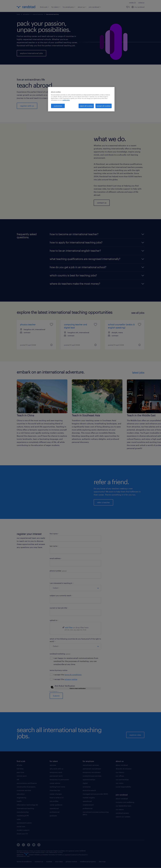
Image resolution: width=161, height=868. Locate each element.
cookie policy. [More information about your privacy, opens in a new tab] (66, 100)
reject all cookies (86, 106)
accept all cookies (104, 106)
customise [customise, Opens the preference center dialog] (58, 106)
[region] (81, 99)
